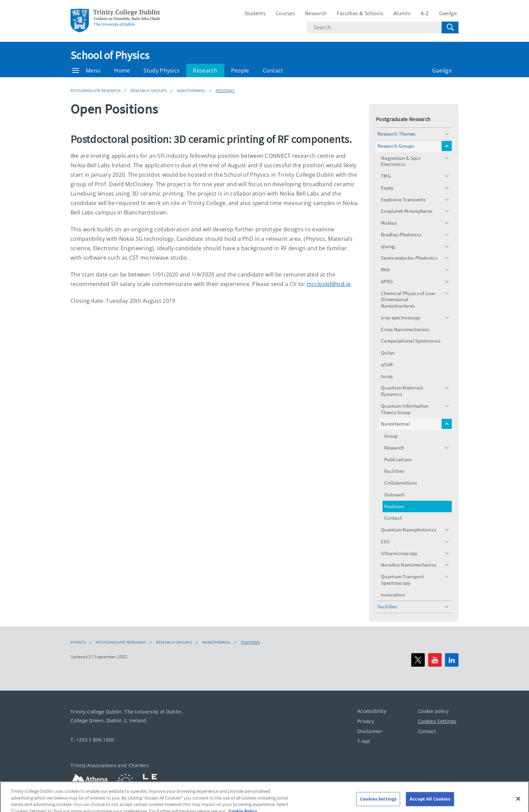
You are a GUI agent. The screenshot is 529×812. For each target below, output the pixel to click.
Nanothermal (191, 91)
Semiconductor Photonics (409, 258)
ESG (385, 541)
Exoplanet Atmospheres (407, 211)
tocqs (387, 376)
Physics (78, 642)
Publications (398, 459)
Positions (225, 91)
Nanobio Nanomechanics (409, 565)
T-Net (364, 741)
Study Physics (161, 70)
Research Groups (149, 91)
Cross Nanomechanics (405, 329)
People (240, 70)
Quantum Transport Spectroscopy (402, 580)
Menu (86, 70)
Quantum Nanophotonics (409, 530)
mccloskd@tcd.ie (329, 284)
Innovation (393, 595)
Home (122, 70)
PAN (385, 270)
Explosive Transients (403, 199)
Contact (273, 70)
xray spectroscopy (401, 317)
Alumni (402, 13)
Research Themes (397, 134)
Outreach (394, 495)
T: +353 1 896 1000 (92, 740)
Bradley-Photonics (401, 235)
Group (391, 436)
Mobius (389, 223)
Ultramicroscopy (399, 553)
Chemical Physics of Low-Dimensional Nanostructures (409, 300)
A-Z (425, 13)
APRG (387, 281)
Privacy (366, 721)
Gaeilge (448, 13)
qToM (387, 364)
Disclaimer (370, 731)
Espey (387, 188)
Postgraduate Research (95, 91)
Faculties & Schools (360, 13)
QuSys (388, 353)
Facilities (394, 471)
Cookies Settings (437, 721)
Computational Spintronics (411, 341)
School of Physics (110, 55)
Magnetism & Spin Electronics (401, 161)
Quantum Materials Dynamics (402, 391)
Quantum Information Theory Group (405, 409)
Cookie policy (433, 711)
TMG (386, 176)
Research (316, 13)
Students (255, 13)
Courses (285, 13)
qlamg (388, 246)
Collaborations (401, 483)
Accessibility (372, 711)
